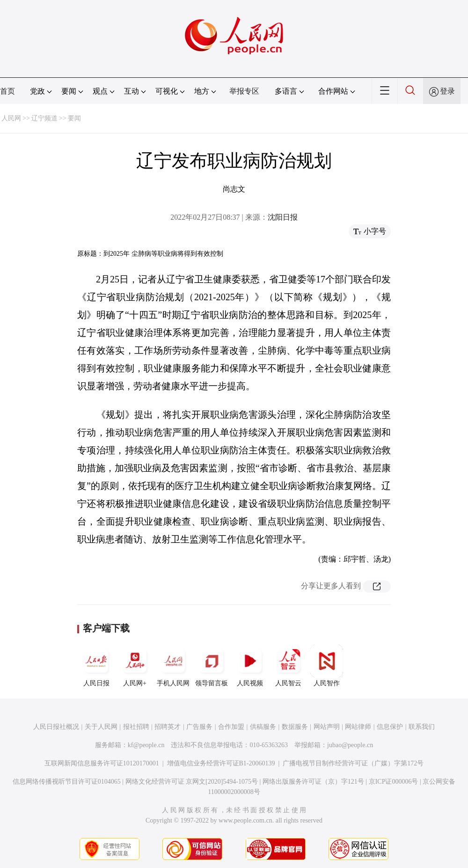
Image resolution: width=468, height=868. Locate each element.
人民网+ (135, 666)
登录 (447, 91)
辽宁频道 (44, 118)
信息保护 (390, 727)
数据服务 (295, 727)
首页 (7, 91)
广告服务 (199, 727)
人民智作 (327, 666)
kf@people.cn (146, 745)
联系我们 (422, 727)
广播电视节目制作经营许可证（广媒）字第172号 (353, 763)
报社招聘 (136, 727)
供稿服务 (263, 727)
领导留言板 (212, 666)
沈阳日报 (283, 217)
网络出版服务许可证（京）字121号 (313, 782)
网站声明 (327, 727)
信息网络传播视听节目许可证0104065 (67, 782)
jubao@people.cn (350, 745)
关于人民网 (101, 727)
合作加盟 (231, 727)
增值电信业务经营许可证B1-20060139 (221, 763)
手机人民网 (173, 666)
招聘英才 (168, 727)
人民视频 (250, 666)
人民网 (11, 118)
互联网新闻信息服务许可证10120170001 (102, 763)
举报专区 (244, 91)
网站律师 (358, 727)
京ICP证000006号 (394, 782)
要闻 (74, 118)
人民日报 (96, 666)
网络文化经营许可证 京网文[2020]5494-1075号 (192, 782)
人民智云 (288, 666)
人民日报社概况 (56, 727)
